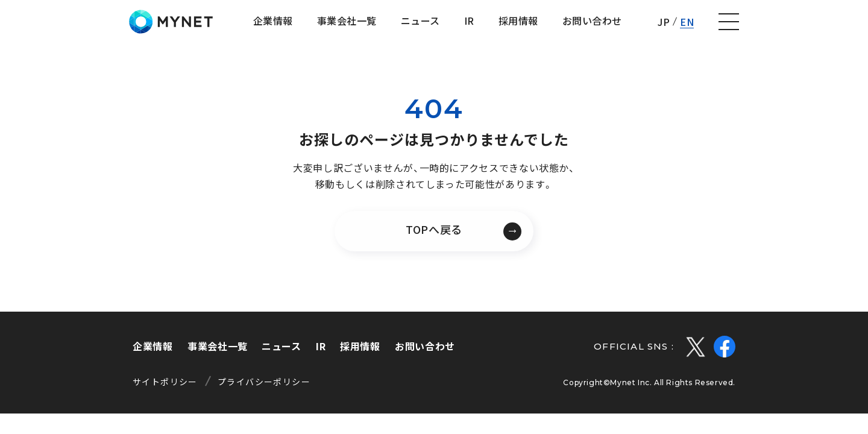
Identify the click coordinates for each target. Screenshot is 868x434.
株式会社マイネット (74, 26)
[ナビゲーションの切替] (841, 26)
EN (799, 25)
